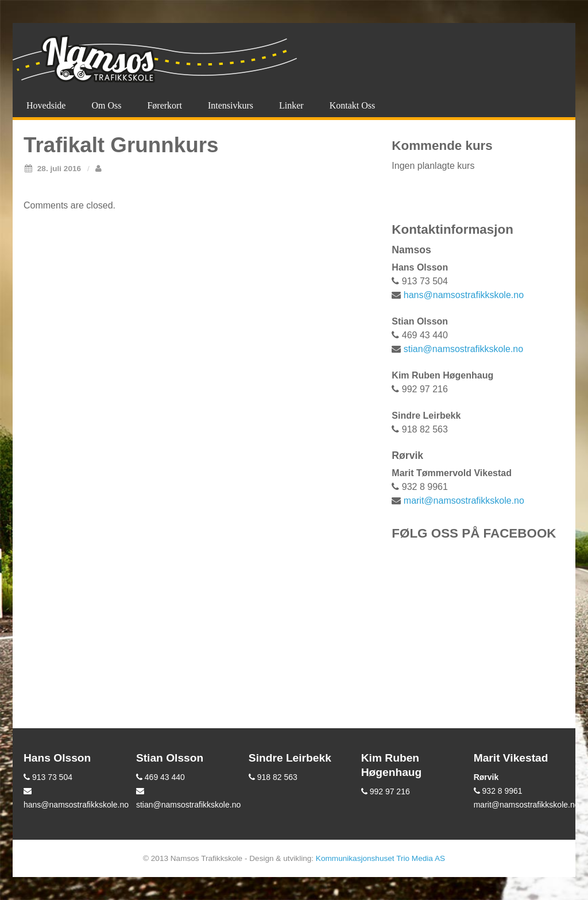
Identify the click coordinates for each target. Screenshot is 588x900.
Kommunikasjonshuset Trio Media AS (380, 858)
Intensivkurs (231, 105)
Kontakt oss (353, 105)
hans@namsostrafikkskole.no (464, 295)
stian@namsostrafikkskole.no (463, 349)
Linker (291, 105)
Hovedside (46, 105)
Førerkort (164, 105)
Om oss (106, 105)
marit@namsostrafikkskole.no (464, 501)
